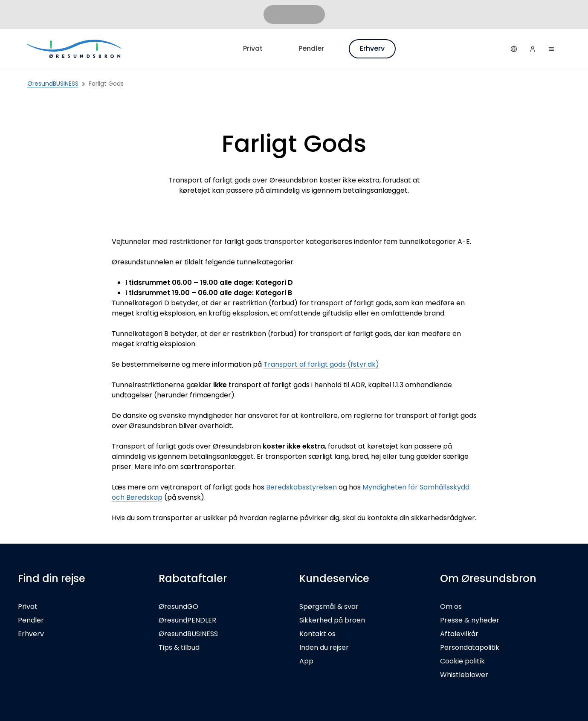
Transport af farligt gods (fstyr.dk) (321, 364)
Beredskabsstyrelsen (301, 487)
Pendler (311, 48)
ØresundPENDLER (187, 620)
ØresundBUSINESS (188, 634)
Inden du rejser (324, 647)
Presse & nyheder (470, 620)
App (306, 661)
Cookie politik (462, 661)
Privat (253, 48)
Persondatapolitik (470, 647)
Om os (451, 607)
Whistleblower (464, 675)
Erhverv (372, 48)
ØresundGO (178, 607)
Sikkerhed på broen (332, 620)
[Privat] (75, 49)
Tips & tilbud (179, 647)
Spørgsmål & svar (329, 607)
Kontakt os (317, 634)
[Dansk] (514, 49)
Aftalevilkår (459, 634)
